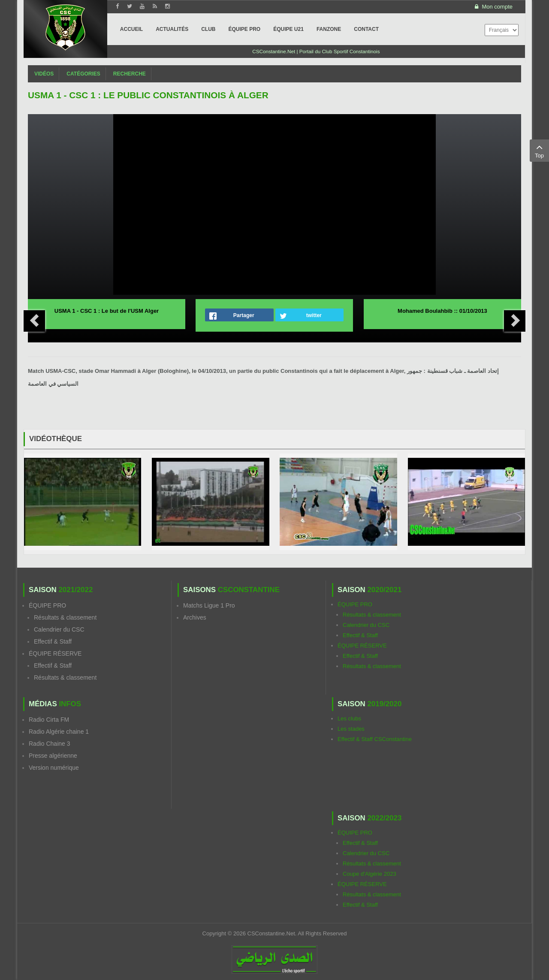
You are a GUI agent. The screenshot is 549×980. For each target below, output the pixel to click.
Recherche (130, 74)
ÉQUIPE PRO (47, 605)
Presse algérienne (53, 756)
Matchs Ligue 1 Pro (209, 605)
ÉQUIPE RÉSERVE (55, 653)
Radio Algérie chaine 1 (59, 732)
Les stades (351, 729)
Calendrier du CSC (59, 629)
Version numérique (54, 768)
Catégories (83, 74)
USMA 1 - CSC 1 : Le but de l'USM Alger (107, 311)
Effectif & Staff (53, 641)
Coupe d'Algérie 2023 (370, 874)
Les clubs (349, 718)
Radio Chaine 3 (50, 744)
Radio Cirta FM (49, 720)
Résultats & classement (65, 617)
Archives (195, 617)
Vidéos (44, 74)
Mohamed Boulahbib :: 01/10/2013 (442, 311)
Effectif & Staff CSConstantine (375, 739)
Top (539, 150)
